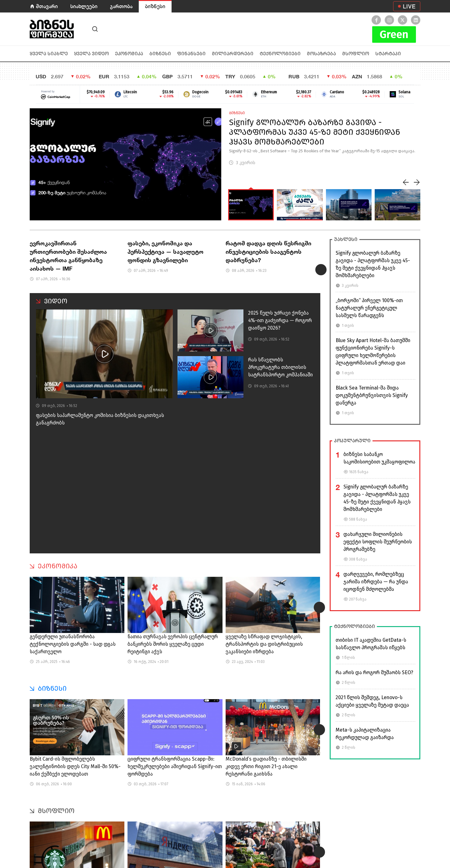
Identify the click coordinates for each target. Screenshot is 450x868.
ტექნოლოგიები (280, 54)
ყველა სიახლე (49, 54)
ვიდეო (56, 301)
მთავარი (47, 6)
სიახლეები (84, 6)
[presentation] (406, 182)
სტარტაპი (388, 54)
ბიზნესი (155, 6)
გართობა (121, 6)
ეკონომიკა (129, 54)
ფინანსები (191, 54)
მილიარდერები (233, 54)
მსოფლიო (356, 54)
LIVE (409, 6)
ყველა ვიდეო (91, 54)
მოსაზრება (321, 54)
